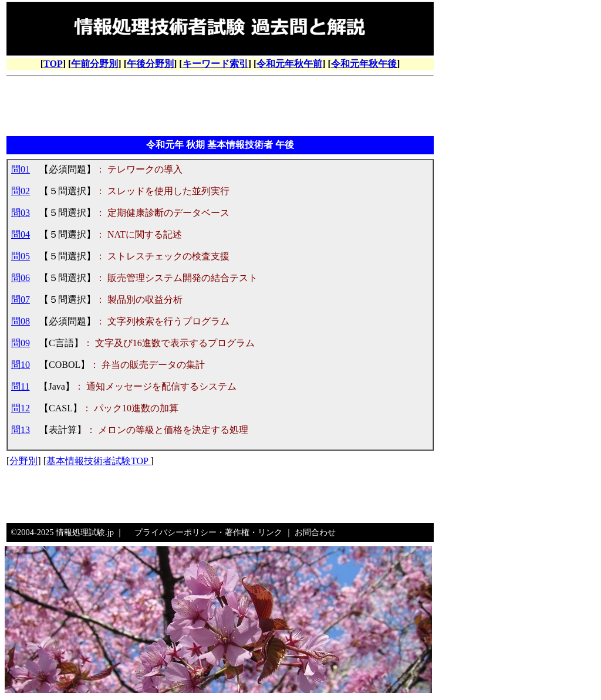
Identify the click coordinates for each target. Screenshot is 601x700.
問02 (21, 191)
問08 (21, 321)
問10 (21, 365)
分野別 (23, 461)
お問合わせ (315, 532)
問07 (21, 300)
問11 (20, 386)
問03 (21, 213)
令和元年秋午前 (289, 64)
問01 (21, 169)
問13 (21, 430)
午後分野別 (150, 64)
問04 (21, 234)
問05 (21, 256)
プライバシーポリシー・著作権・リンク (208, 532)
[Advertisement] (220, 107)
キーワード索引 (215, 64)
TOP (53, 64)
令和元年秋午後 (364, 64)
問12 (21, 408)
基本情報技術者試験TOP (98, 461)
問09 (21, 343)
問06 (21, 278)
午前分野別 (94, 64)
